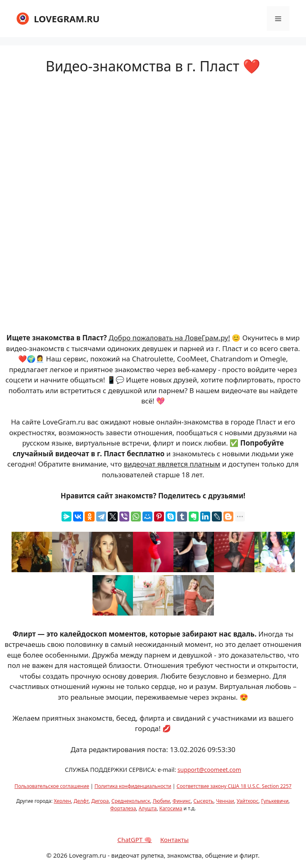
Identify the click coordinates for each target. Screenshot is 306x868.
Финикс (182, 801)
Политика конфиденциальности (133, 786)
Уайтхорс (248, 801)
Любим (161, 801)
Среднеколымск (131, 801)
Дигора (100, 801)
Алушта (148, 808)
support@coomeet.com (209, 770)
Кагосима (171, 808)
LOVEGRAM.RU (67, 19)
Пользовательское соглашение (52, 786)
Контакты (174, 840)
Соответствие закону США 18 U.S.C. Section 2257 (234, 786)
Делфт (81, 801)
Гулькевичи (275, 801)
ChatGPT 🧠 (135, 840)
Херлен (62, 801)
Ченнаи (225, 801)
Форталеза (123, 808)
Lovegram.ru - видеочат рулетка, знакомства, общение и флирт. (164, 855)
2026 (60, 855)
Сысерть (203, 801)
